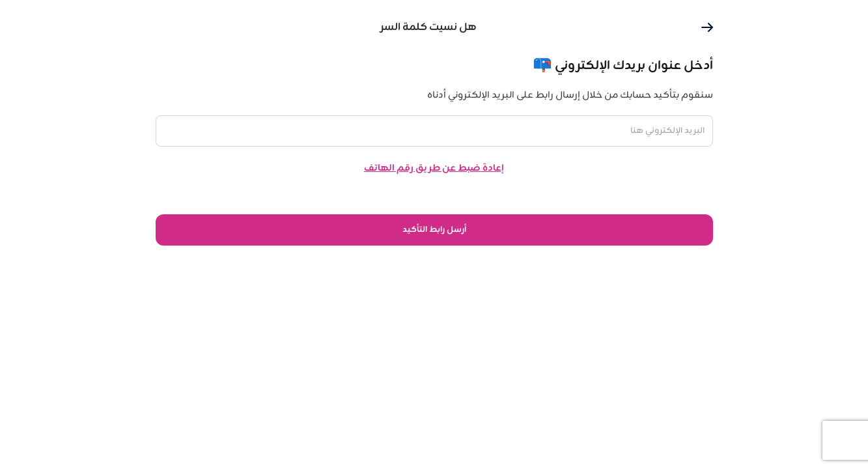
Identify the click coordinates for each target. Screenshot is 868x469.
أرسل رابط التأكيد (434, 230)
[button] (707, 27)
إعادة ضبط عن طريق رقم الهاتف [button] (434, 168)
